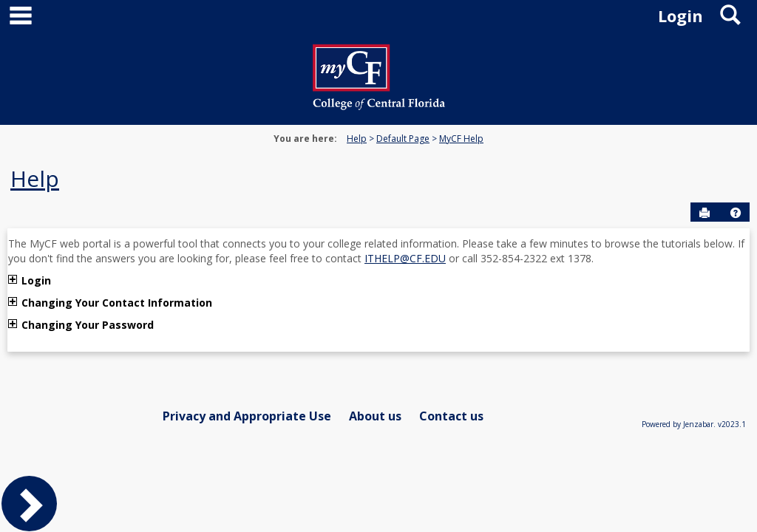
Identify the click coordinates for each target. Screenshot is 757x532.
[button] (736, 213)
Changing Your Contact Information (117, 303)
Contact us (451, 416)
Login (36, 280)
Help (357, 139)
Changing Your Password (89, 325)
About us (375, 416)
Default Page (403, 139)
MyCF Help (461, 139)
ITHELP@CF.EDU (405, 258)
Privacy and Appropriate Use (247, 416)
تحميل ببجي (182, 325)
